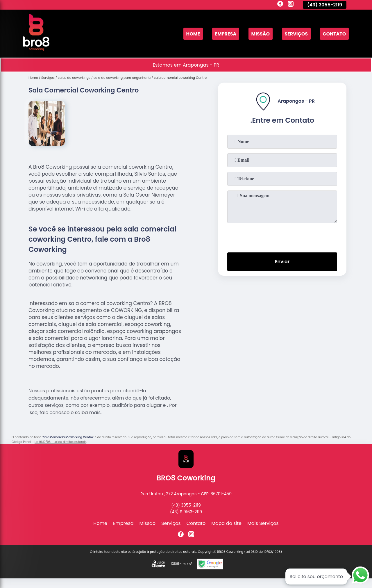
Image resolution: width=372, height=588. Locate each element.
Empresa (226, 34)
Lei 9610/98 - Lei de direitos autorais (60, 442)
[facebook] (280, 5)
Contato (334, 34)
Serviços (296, 34)
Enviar (282, 262)
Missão (261, 34)
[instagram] (291, 5)
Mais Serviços (263, 523)
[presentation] (282, 236)
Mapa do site (226, 523)
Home (193, 34)
